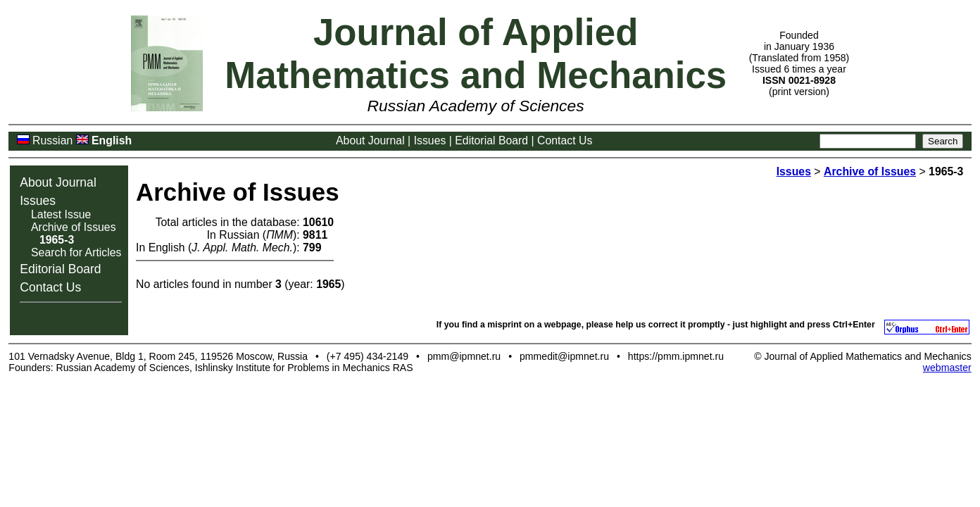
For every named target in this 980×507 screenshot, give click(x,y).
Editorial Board (491, 140)
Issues (430, 140)
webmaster (947, 368)
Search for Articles (76, 252)
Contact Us (565, 140)
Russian (52, 140)
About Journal (370, 140)
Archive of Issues (74, 227)
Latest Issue (61, 214)
